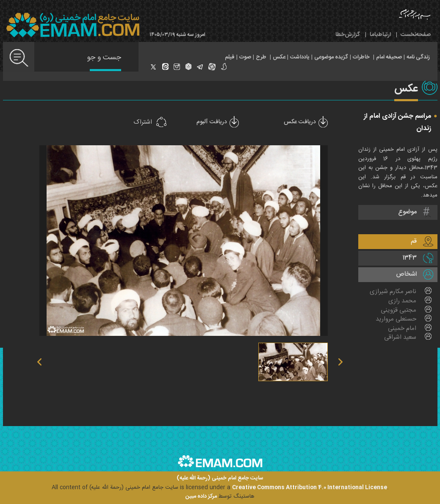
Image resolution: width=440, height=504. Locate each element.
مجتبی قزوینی (398, 310)
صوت (245, 57)
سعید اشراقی (400, 338)
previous (113, 241)
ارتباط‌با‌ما (380, 35)
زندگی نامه (418, 57)
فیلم (230, 57)
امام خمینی (402, 329)
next (254, 241)
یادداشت (300, 57)
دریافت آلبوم (212, 122)
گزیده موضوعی (331, 57)
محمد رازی (402, 301)
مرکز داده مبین (201, 496)
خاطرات (361, 57)
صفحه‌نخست (416, 35)
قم (414, 241)
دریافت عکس (300, 122)
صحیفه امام (389, 57)
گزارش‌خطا (348, 35)
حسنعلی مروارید (396, 319)
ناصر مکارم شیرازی (393, 292)
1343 (410, 258)
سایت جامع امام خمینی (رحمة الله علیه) (220, 478)
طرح (261, 57)
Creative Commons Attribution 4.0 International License (310, 487)
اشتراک (143, 122)
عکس (279, 57)
